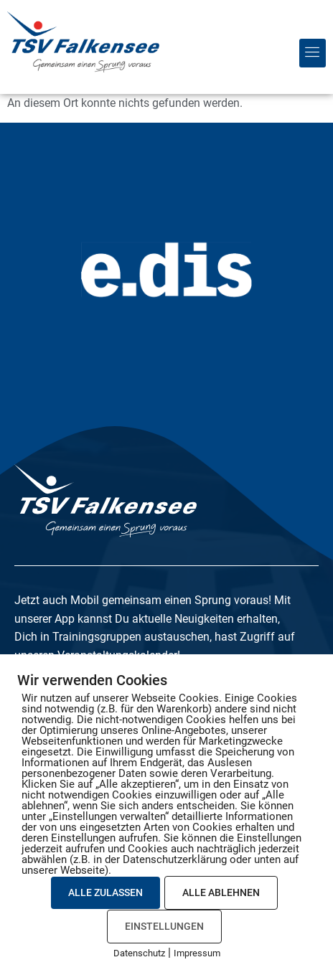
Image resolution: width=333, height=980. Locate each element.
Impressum (197, 953)
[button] (313, 53)
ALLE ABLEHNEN (221, 892)
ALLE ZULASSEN (105, 892)
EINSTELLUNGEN (164, 926)
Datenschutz (139, 953)
